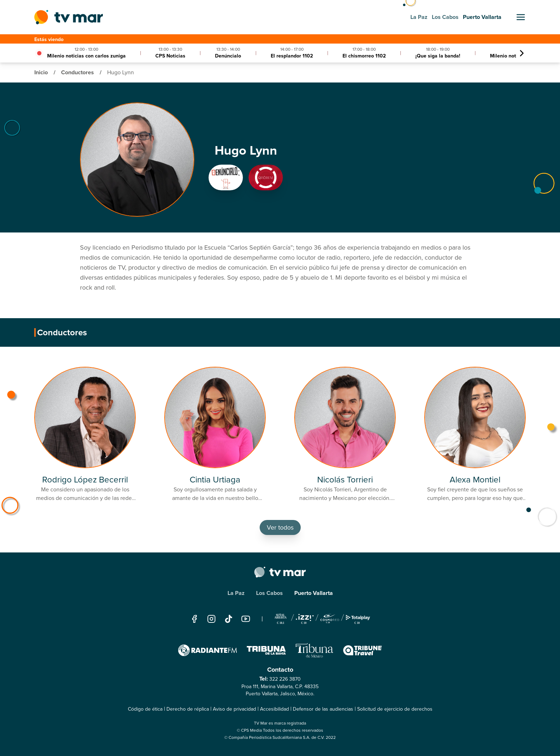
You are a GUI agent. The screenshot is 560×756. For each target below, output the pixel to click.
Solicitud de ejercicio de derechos (395, 709)
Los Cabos (269, 593)
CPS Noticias (170, 56)
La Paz (236, 593)
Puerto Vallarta (314, 593)
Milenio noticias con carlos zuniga (86, 56)
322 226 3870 (285, 679)
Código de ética (145, 709)
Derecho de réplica (188, 709)
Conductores (78, 72)
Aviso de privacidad (234, 709)
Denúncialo (228, 56)
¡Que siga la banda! (438, 56)
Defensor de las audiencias (323, 709)
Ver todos (280, 527)
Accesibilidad (274, 709)
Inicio (42, 72)
